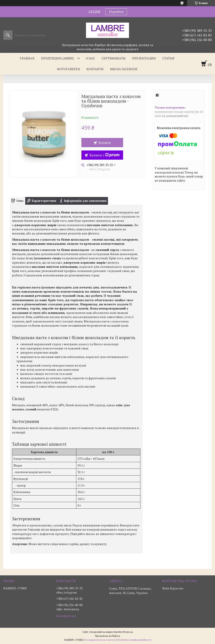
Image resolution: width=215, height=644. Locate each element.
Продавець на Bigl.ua (107, 636)
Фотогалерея (68, 69)
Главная (27, 58)
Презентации (144, 58)
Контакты (95, 69)
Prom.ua (128, 632)
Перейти (116, 12)
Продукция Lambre (58, 58)
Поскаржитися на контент (100, 640)
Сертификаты (114, 58)
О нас (90, 58)
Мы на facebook (124, 69)
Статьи (168, 58)
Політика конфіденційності (135, 640)
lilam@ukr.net (66, 616)
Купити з (105, 155)
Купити (105, 143)
